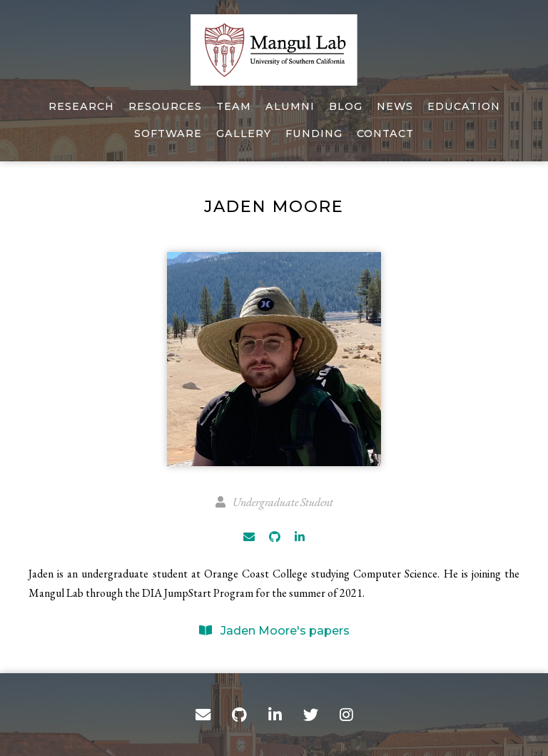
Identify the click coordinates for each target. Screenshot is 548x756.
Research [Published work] (81, 106)
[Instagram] (346, 715)
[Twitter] (311, 715)
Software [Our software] (168, 133)
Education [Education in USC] (464, 106)
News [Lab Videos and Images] (395, 106)
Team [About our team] (234, 106)
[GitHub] (275, 537)
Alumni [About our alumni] (290, 106)
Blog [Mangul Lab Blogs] (346, 106)
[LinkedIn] (300, 537)
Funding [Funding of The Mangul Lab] (314, 133)
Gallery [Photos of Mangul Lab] (244, 133)
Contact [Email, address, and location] (385, 133)
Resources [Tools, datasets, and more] (165, 106)
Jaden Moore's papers (274, 631)
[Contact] (203, 715)
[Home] (274, 50)
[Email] (249, 537)
